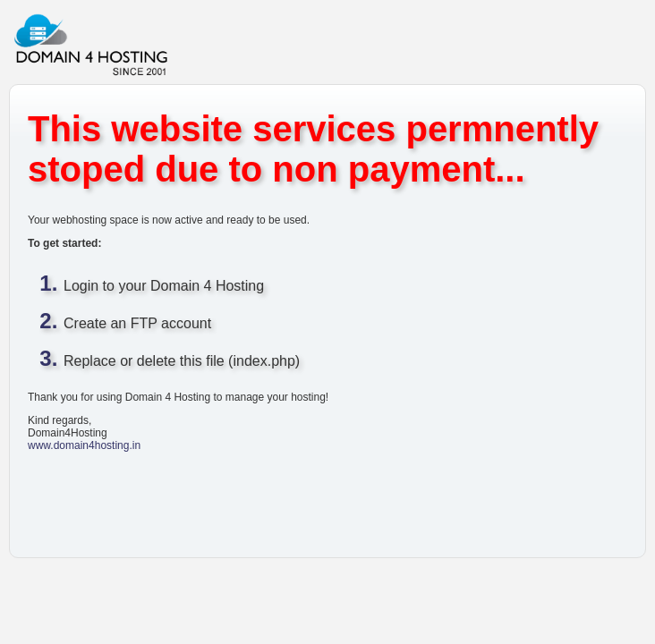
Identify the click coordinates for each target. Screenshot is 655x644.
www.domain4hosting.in (84, 445)
